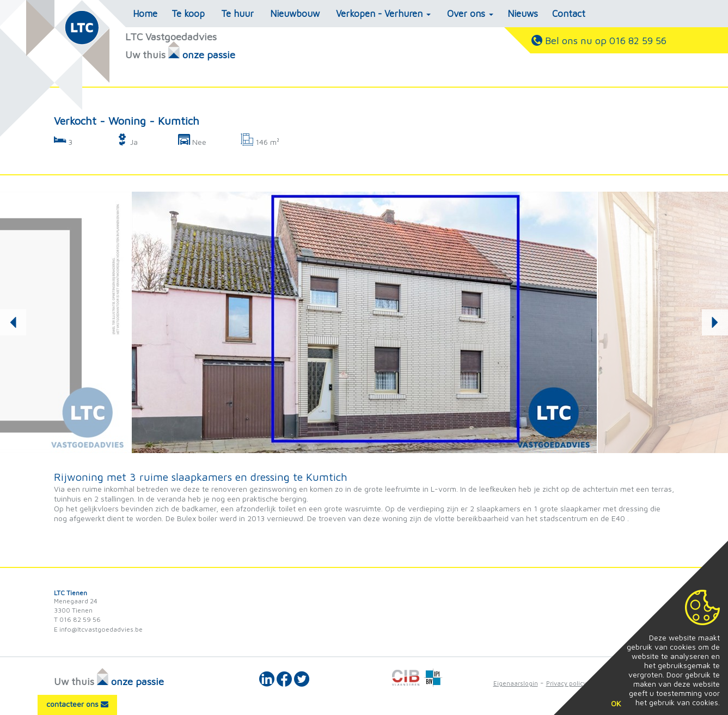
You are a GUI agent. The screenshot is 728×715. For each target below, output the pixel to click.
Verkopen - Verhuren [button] (383, 14)
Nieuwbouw (295, 14)
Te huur (237, 14)
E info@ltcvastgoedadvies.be (98, 629)
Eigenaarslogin (516, 683)
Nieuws (523, 14)
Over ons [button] (470, 14)
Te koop (188, 14)
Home (145, 14)
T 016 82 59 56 (77, 619)
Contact (569, 14)
